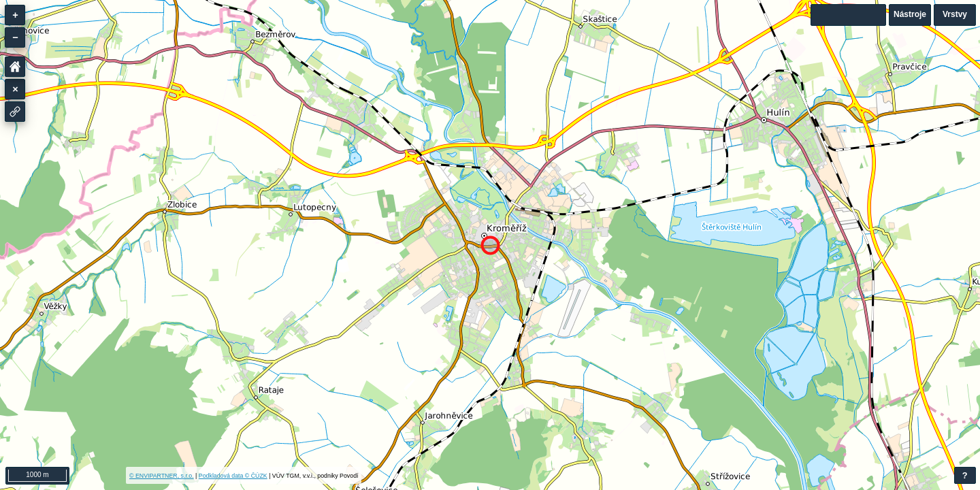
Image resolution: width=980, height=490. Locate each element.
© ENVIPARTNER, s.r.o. (162, 476)
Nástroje (910, 14)
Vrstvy (955, 14)
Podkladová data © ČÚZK (233, 476)
